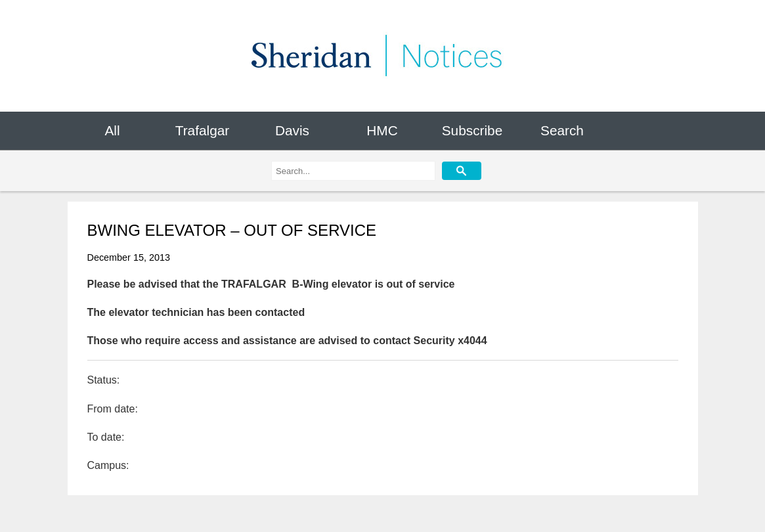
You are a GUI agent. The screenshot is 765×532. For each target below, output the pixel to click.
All (112, 130)
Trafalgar (202, 130)
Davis (292, 130)
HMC (382, 130)
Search (562, 130)
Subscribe (472, 130)
